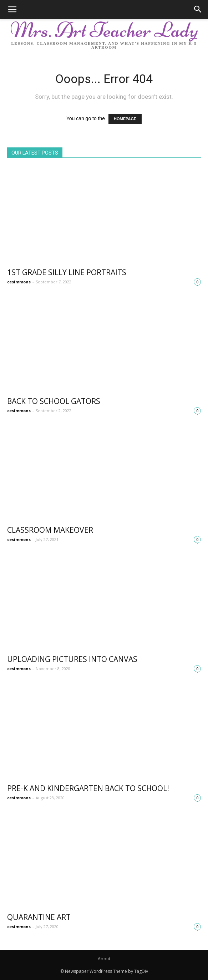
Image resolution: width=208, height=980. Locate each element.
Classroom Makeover (50, 530)
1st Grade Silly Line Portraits (67, 272)
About (104, 959)
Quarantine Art (39, 917)
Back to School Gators (54, 401)
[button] (198, 10)
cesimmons (19, 282)
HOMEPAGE (125, 119)
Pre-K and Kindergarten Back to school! (88, 788)
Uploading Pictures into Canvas (72, 659)
